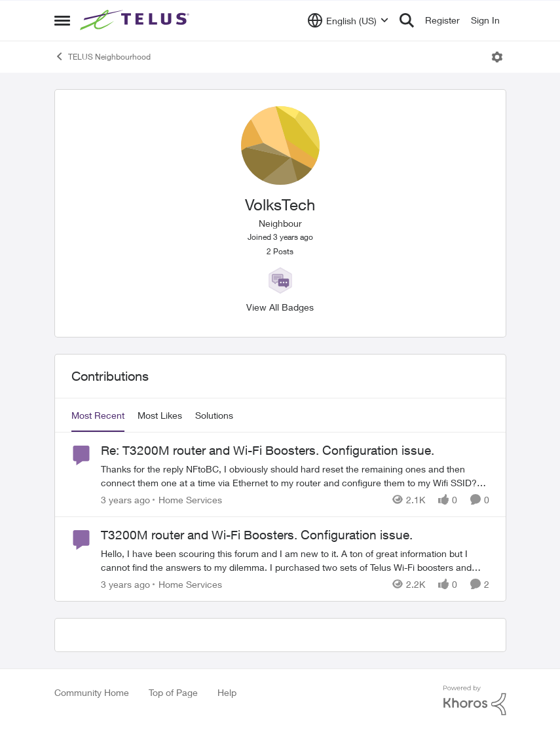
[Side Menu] (62, 20)
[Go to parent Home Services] (187, 500)
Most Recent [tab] (98, 415)
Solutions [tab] (214, 415)
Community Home (92, 692)
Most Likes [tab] (160, 415)
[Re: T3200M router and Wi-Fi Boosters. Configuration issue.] (295, 476)
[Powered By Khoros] (475, 701)
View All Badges (280, 307)
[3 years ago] (125, 500)
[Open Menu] (497, 57)
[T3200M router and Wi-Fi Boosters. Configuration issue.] (295, 560)
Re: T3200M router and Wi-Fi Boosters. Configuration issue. (268, 450)
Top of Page (173, 692)
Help (227, 692)
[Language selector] (348, 20)
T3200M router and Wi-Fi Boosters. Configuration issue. (257, 535)
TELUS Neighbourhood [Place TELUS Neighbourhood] (103, 56)
